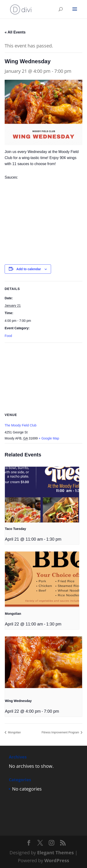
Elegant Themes (55, 853)
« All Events (15, 32)
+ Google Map (49, 438)
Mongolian (13, 614)
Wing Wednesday (18, 701)
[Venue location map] (43, 376)
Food (8, 336)
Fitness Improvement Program (61, 732)
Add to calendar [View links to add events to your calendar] (29, 269)
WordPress (57, 860)
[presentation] (42, 495)
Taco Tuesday (15, 529)
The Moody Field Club (21, 425)
